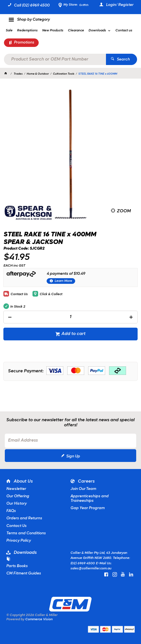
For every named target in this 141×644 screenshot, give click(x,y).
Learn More (63, 281)
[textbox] (55, 59)
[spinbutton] (70, 317)
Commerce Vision (39, 619)
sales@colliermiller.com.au (91, 569)
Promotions (24, 43)
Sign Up (73, 456)
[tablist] (70, 353)
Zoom (124, 211)
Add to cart (73, 334)
